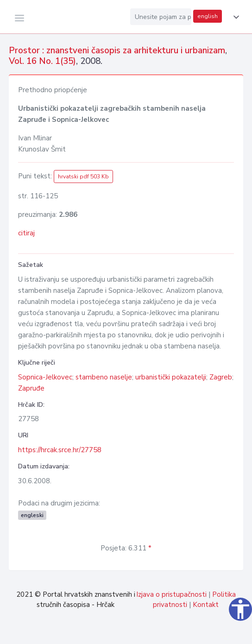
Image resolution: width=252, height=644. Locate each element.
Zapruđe (31, 388)
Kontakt (206, 605)
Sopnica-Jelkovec (45, 377)
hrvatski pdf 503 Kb (83, 177)
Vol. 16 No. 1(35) (42, 61)
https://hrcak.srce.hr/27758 (60, 450)
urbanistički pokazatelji (171, 377)
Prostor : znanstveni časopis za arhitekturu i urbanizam (117, 51)
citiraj (26, 233)
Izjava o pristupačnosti (171, 594)
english (208, 16)
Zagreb (221, 377)
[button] (234, 17)
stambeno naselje (104, 377)
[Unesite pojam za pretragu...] (161, 17)
